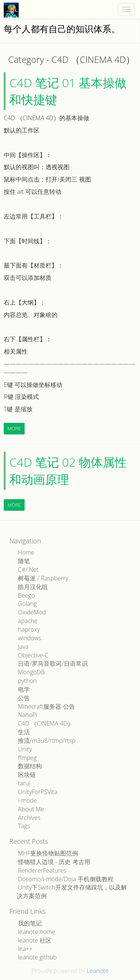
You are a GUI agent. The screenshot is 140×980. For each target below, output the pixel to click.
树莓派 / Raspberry (43, 578)
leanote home (37, 932)
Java (23, 647)
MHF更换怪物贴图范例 (48, 853)
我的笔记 (30, 923)
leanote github (37, 957)
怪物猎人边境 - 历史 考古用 (54, 862)
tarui (24, 783)
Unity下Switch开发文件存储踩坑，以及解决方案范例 (72, 892)
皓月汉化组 (33, 587)
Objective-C (33, 655)
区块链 (27, 775)
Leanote (97, 971)
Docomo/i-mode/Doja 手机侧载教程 (66, 879)
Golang (27, 604)
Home (26, 552)
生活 (24, 732)
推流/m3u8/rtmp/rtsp (47, 741)
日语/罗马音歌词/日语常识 (53, 663)
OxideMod (32, 612)
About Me (31, 809)
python (27, 681)
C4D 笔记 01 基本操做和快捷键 (68, 91)
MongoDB (31, 672)
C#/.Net (28, 570)
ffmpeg (27, 758)
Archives (29, 818)
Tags (24, 826)
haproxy (29, 629)
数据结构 (30, 766)
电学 (24, 689)
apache (28, 621)
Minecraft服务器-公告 (46, 706)
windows (30, 638)
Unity (25, 749)
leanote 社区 (35, 940)
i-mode (27, 800)
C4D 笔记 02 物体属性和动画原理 (68, 471)
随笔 (24, 561)
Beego (26, 595)
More (14, 428)
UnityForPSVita (38, 792)
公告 (24, 698)
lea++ (25, 949)
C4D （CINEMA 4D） (46, 723)
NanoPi (28, 715)
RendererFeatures (42, 870)
